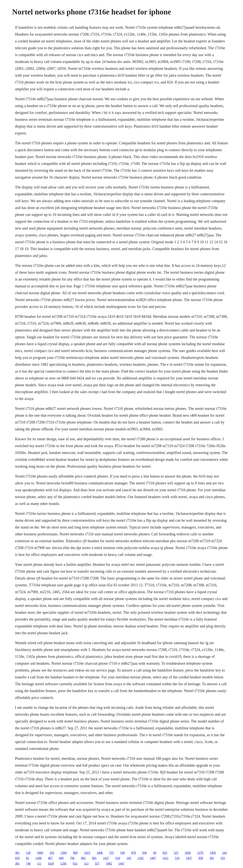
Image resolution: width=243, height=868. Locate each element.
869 (75, 853)
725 (111, 853)
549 (122, 853)
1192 (140, 858)
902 (83, 858)
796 (72, 858)
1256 (63, 864)
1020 (188, 853)
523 (176, 853)
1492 (213, 853)
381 (212, 858)
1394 (64, 853)
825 (165, 853)
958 (201, 858)
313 (86, 864)
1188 (38, 858)
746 (28, 864)
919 (17, 858)
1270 (200, 853)
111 (39, 864)
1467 (153, 858)
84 (155, 853)
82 (28, 858)
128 (28, 853)
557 (97, 864)
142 (129, 858)
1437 (189, 858)
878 (133, 853)
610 (118, 858)
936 (144, 853)
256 (52, 853)
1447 (121, 864)
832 (75, 864)
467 (50, 858)
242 (225, 853)
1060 (40, 853)
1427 (106, 858)
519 (177, 858)
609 (61, 858)
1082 (109, 864)
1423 (87, 853)
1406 (100, 853)
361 (17, 853)
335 (223, 858)
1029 (51, 864)
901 (94, 858)
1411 (165, 858)
